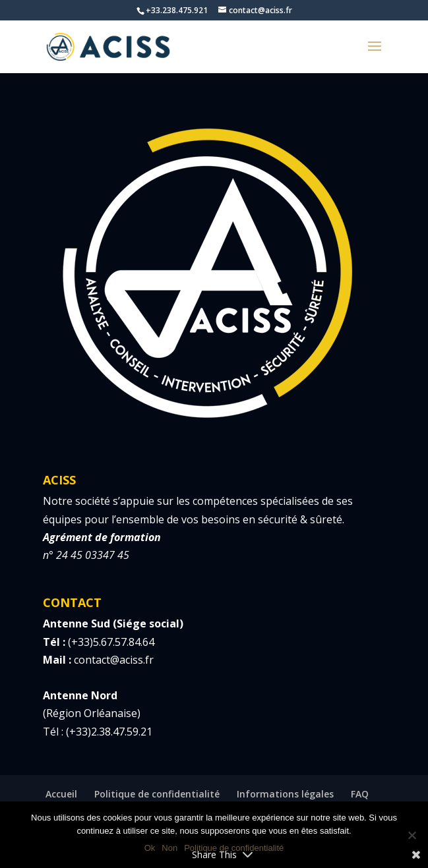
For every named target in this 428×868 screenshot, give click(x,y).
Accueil (61, 794)
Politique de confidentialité (157, 794)
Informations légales (285, 794)
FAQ (360, 794)
